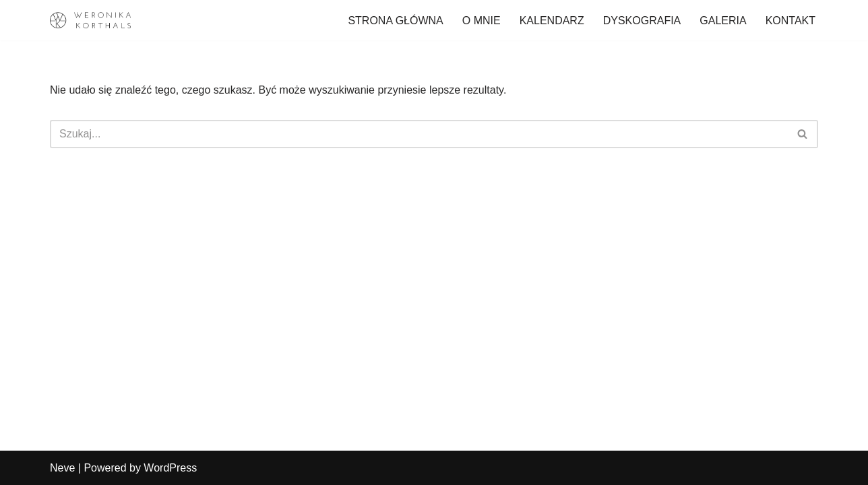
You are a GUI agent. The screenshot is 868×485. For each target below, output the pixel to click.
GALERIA (723, 21)
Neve (62, 468)
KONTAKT (790, 21)
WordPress (170, 468)
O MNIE (482, 21)
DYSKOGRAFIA (642, 21)
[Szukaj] (419, 134)
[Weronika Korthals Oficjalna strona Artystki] (90, 20)
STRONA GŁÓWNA (395, 21)
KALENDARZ (552, 21)
